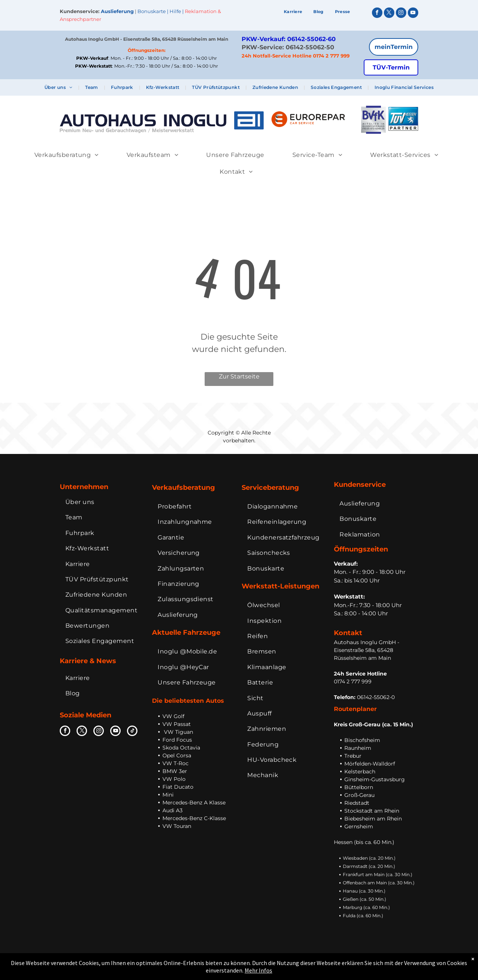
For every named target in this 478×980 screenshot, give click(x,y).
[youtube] (413, 14)
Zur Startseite (239, 376)
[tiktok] (132, 732)
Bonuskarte (152, 11)
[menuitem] (293, 12)
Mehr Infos (258, 970)
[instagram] (401, 14)
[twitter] (389, 14)
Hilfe (175, 11)
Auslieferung (117, 11)
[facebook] (377, 14)
